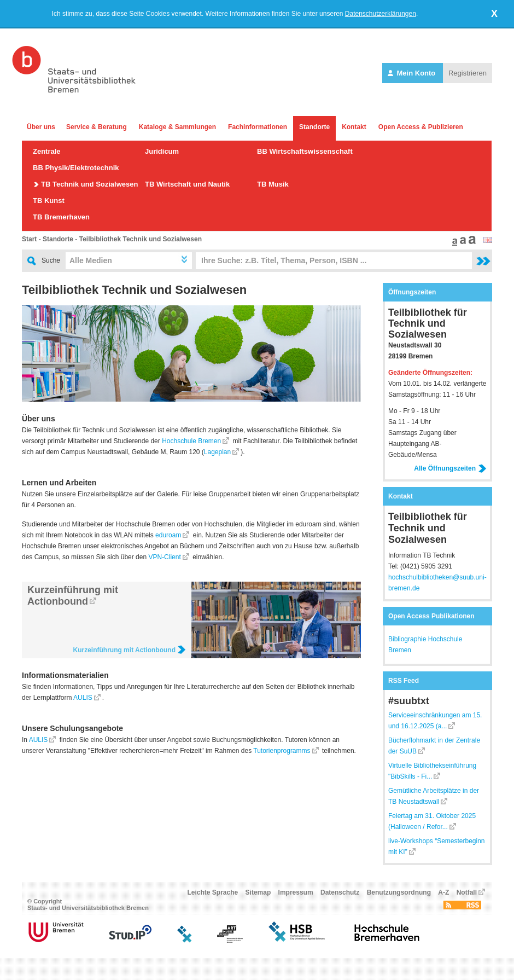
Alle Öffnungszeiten (450, 468)
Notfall (467, 892)
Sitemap (258, 892)
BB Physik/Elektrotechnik (76, 168)
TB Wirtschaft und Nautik (187, 184)
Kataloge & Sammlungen (177, 127)
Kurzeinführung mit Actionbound (73, 596)
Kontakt (354, 127)
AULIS (83, 698)
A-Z (443, 892)
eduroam (168, 535)
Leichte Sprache (213, 892)
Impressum (296, 892)
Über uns (41, 127)
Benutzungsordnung (399, 892)
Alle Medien (91, 260)
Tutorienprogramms (282, 751)
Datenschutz (340, 892)
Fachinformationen (258, 127)
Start (29, 239)
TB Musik (273, 184)
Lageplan (217, 452)
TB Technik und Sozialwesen (89, 184)
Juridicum (162, 151)
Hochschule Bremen (191, 441)
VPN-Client (164, 557)
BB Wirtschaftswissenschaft (305, 151)
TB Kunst (49, 201)
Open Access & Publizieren (421, 127)
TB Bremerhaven (61, 217)
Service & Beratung (97, 127)
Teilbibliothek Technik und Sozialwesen (141, 239)
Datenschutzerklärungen (381, 14)
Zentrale (47, 151)
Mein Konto (413, 73)
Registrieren (468, 73)
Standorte (314, 127)
